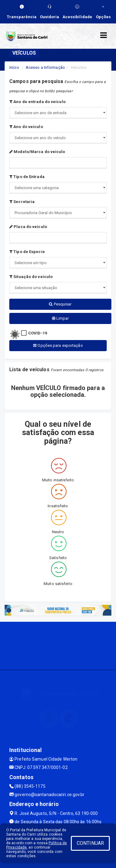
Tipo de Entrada (27, 177)
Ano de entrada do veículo (37, 102)
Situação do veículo (31, 277)
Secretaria (22, 202)
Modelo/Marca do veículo (37, 152)
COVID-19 (38, 333)
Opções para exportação (58, 345)
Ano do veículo (26, 127)
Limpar (60, 318)
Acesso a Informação (45, 67)
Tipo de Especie (27, 252)
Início (14, 67)
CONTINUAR (90, 843)
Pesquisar (60, 304)
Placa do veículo (28, 227)
